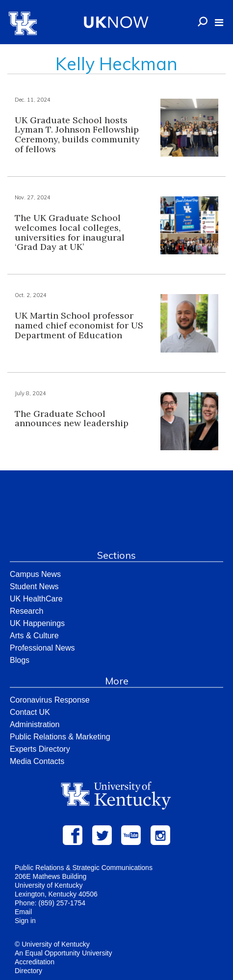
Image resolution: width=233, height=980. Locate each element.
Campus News (35, 574)
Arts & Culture (34, 636)
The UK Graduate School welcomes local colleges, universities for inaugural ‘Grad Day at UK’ (70, 232)
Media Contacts (37, 761)
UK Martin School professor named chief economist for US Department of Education (79, 325)
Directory (28, 971)
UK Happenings (37, 623)
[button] (219, 23)
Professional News (42, 648)
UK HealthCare (36, 599)
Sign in (25, 921)
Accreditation (35, 962)
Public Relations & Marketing (60, 737)
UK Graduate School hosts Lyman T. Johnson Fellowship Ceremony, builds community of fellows (77, 135)
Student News (34, 586)
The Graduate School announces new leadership (72, 419)
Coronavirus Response (50, 700)
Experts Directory (40, 749)
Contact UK (30, 712)
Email (23, 912)
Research (26, 611)
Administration (35, 724)
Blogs (20, 660)
